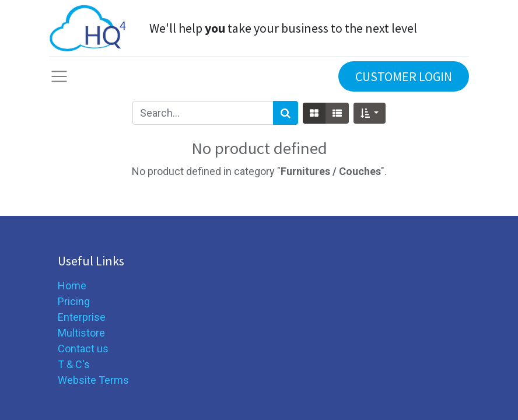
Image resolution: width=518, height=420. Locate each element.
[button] (370, 113)
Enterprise (82, 317)
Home (72, 286)
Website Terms (93, 380)
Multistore (81, 333)
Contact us (83, 349)
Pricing (74, 301)
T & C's (74, 364)
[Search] (286, 113)
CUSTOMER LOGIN (404, 76)
